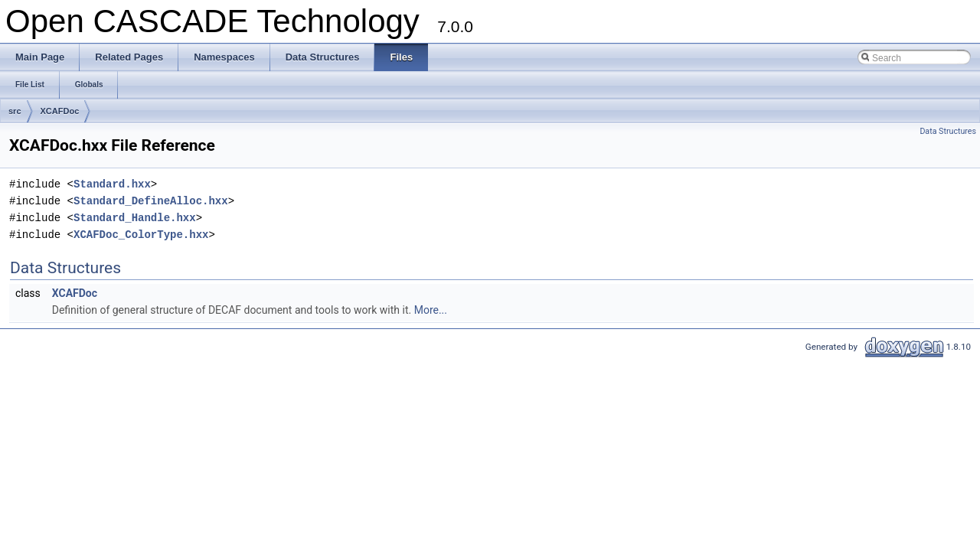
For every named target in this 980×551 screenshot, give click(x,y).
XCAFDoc (60, 111)
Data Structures (948, 131)
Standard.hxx (112, 184)
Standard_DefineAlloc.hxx (151, 201)
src (15, 111)
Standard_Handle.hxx (135, 218)
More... (431, 310)
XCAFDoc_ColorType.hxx (141, 235)
